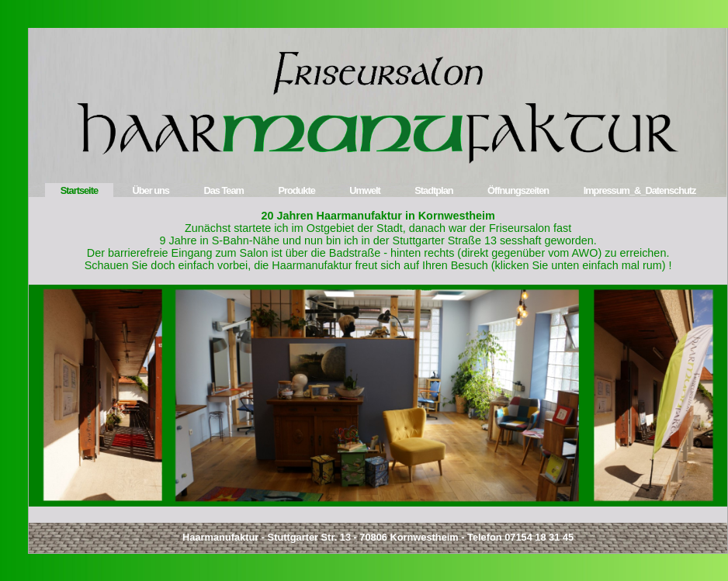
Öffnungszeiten (518, 190)
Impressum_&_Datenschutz (640, 190)
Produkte (296, 190)
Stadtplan (433, 190)
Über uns (151, 190)
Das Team (224, 190)
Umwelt (365, 190)
